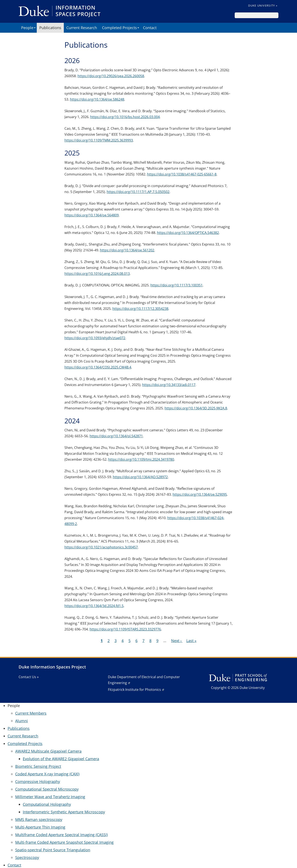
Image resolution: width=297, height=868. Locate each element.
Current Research (82, 28)
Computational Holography (47, 804)
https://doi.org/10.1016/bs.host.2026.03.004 (125, 117)
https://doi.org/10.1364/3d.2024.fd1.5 (94, 606)
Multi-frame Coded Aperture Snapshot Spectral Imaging (64, 842)
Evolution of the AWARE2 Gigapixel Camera (61, 759)
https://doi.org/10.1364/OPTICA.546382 (188, 233)
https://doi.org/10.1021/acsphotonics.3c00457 (101, 547)
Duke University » (263, 5)
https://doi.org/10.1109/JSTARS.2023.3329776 (125, 629)
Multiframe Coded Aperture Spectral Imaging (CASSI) (61, 835)
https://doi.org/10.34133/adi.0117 (169, 385)
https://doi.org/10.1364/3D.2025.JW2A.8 (196, 408)
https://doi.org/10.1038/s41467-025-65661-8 (182, 174)
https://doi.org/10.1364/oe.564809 (92, 215)
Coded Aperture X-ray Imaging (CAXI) (47, 774)
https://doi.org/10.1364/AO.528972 (140, 477)
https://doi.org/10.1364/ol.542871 (116, 436)
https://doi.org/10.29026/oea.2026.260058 (111, 76)
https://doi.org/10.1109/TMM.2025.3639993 (99, 140)
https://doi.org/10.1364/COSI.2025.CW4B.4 (98, 367)
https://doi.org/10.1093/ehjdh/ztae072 (95, 338)
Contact (150, 28)
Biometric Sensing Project (38, 766)
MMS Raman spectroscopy (39, 819)
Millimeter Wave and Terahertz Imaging (50, 797)
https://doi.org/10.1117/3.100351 (176, 285)
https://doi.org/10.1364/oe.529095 (200, 494)
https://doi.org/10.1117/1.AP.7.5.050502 (138, 192)
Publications (50, 28)
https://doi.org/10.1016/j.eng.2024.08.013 (97, 274)
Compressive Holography (38, 782)
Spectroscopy (27, 857)
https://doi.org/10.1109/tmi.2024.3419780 (141, 459)
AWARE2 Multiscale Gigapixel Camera (48, 751)
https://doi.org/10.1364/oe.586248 (97, 99)
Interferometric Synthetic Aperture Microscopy (64, 812)
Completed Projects (119, 28)
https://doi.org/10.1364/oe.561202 (127, 250)
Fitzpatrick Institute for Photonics (134, 690)
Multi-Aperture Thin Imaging (40, 827)
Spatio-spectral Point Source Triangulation (53, 850)
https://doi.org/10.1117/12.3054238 (140, 309)
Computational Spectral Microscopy (47, 789)
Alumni (22, 721)
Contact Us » (29, 677)
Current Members (31, 713)
